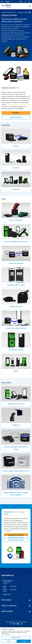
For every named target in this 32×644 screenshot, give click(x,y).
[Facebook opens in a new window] (11, 624)
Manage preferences (16, 638)
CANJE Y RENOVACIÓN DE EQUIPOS (16, 540)
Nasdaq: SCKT (7, 594)
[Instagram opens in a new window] (21, 624)
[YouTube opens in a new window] (18, 624)
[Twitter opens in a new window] (14, 624)
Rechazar (9, 641)
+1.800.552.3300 (13, 586)
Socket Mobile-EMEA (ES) (9, 12)
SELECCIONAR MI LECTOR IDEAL (16, 535)
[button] (25, 2)
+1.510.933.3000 (13, 590)
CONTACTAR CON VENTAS (16, 117)
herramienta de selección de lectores (18, 105)
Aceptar (24, 641)
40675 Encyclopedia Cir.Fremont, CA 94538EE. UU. (8, 582)
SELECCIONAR (16, 113)
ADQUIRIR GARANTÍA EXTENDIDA (16, 538)
